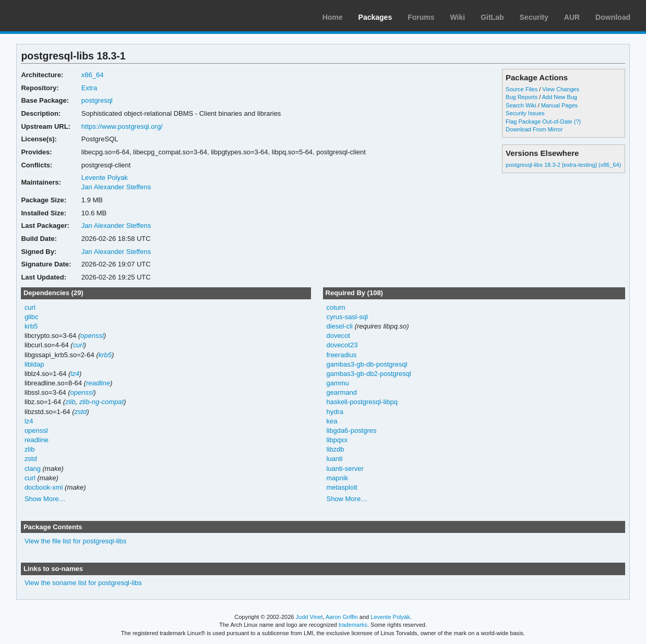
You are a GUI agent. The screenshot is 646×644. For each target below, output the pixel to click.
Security (534, 17)
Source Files (522, 89)
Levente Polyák (390, 617)
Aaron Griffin (342, 617)
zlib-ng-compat (101, 402)
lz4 (75, 374)
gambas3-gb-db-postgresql (367, 364)
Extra (89, 88)
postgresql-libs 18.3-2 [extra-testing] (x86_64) (563, 165)
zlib (70, 402)
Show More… (45, 499)
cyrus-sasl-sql (347, 317)
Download (613, 17)
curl (30, 307)
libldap (34, 364)
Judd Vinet (309, 617)
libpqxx (337, 440)
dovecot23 (342, 345)
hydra (334, 412)
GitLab (492, 17)
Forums (421, 17)
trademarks (353, 625)
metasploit (342, 487)
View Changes (561, 89)
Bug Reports (522, 97)
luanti (334, 459)
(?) (577, 121)
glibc (32, 317)
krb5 (31, 326)
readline (98, 383)
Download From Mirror (534, 129)
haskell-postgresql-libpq (362, 402)
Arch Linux (57, 16)
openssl (92, 336)
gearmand (341, 392)
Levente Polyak (105, 178)
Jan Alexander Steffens (116, 187)
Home (333, 17)
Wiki (458, 17)
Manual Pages (559, 105)
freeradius (341, 355)
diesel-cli (339, 326)
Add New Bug (560, 97)
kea (332, 421)
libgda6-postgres (351, 430)
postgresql (97, 100)
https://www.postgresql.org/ (122, 126)
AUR (572, 17)
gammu (337, 383)
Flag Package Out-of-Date (539, 121)
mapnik (337, 478)
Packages (375, 17)
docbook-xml (44, 487)
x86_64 (93, 75)
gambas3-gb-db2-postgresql (368, 374)
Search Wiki (521, 105)
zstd (81, 412)
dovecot (338, 336)
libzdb (335, 449)
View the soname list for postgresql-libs (83, 583)
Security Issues (525, 113)
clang (33, 469)
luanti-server (345, 469)
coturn (336, 307)
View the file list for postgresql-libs (75, 541)
